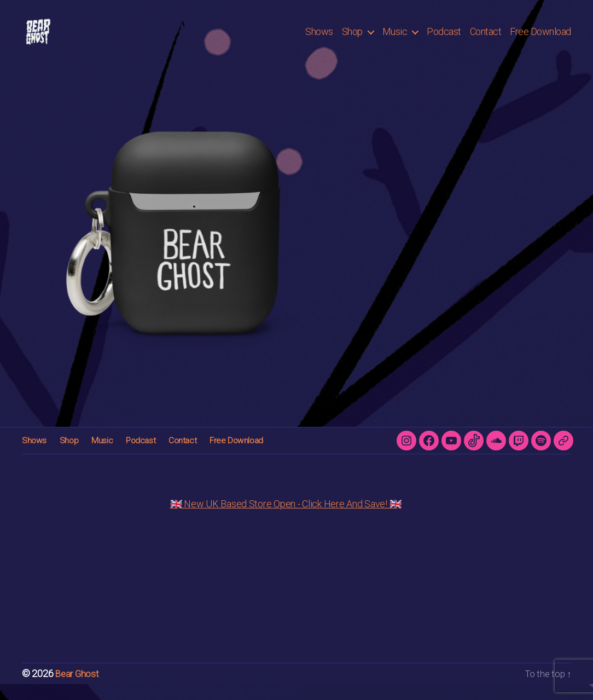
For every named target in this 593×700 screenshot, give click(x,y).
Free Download (540, 40)
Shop (352, 40)
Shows (319, 40)
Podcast (444, 40)
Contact (486, 40)
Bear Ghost (78, 690)
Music (395, 40)
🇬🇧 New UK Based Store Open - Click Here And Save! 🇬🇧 (286, 520)
